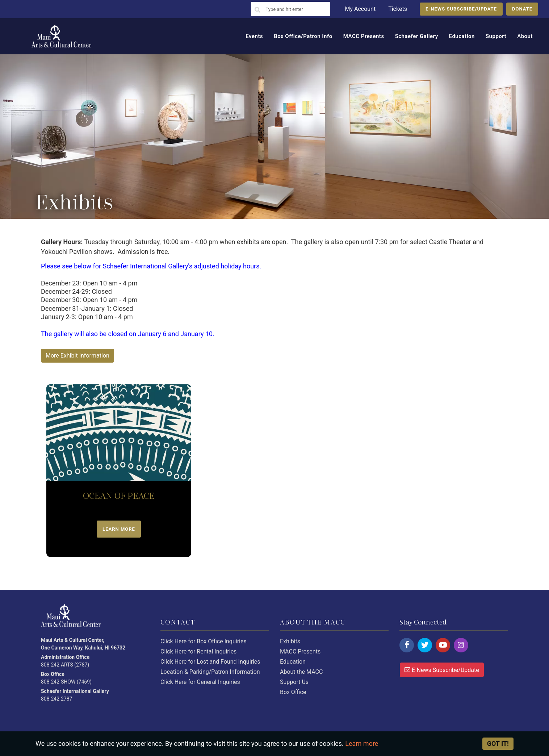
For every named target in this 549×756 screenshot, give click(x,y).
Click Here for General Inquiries (200, 682)
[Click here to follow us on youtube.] (443, 645)
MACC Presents (300, 651)
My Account (360, 9)
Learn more (362, 744)
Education (293, 662)
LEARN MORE (119, 529)
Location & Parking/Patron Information (210, 672)
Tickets (398, 9)
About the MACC (301, 672)
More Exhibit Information (77, 356)
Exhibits (290, 641)
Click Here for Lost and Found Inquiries (210, 662)
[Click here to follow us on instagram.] (461, 645)
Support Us (294, 682)
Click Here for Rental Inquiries (198, 651)
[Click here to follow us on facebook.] (407, 645)
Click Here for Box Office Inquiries (204, 641)
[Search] (257, 10)
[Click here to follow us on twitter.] (425, 645)
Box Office (293, 692)
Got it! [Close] (498, 744)
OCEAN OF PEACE (119, 496)
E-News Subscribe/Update (442, 669)
